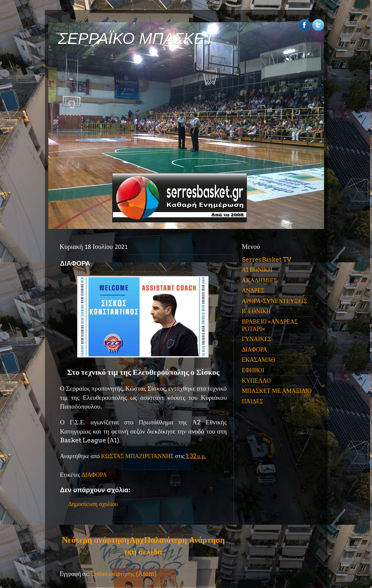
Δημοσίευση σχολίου (93, 504)
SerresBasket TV (267, 260)
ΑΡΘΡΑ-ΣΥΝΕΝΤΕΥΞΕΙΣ (275, 301)
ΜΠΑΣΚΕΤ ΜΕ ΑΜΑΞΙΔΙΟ (277, 391)
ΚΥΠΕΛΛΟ (256, 381)
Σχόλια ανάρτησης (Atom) (124, 574)
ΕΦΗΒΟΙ (253, 370)
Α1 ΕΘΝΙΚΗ (257, 270)
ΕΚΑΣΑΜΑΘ (259, 360)
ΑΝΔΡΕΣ (253, 290)
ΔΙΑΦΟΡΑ (94, 475)
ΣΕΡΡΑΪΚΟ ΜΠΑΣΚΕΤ (136, 39)
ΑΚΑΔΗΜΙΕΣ (260, 280)
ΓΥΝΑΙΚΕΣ (257, 339)
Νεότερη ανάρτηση (96, 540)
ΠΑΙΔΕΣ (253, 401)
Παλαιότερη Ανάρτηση (185, 540)
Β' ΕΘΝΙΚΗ (256, 311)
